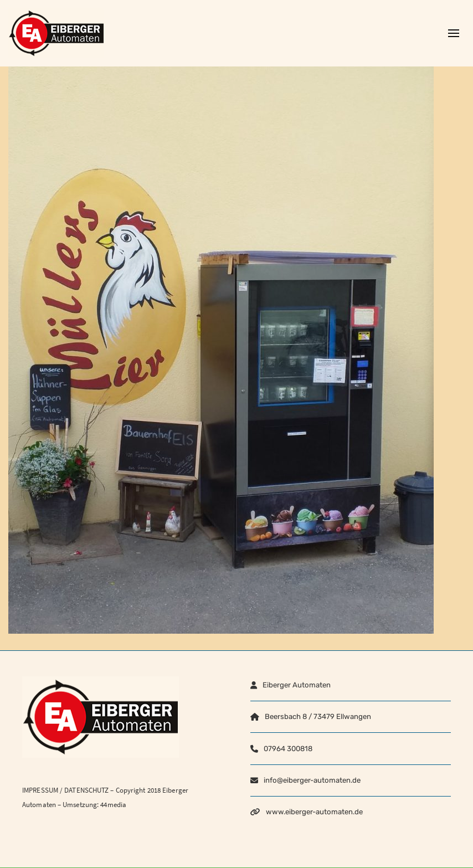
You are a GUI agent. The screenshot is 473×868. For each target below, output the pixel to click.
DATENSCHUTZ (86, 790)
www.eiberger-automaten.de (314, 812)
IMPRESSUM (40, 790)
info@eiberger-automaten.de (312, 780)
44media (113, 805)
